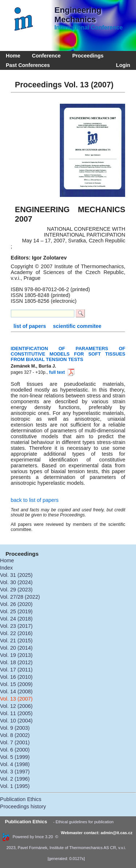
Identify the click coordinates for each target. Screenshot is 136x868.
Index (6, 568)
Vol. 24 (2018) (16, 619)
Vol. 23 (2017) (16, 626)
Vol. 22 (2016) (16, 633)
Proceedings (88, 56)
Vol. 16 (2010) (16, 677)
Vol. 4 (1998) (15, 764)
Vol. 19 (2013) (16, 655)
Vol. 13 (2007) (16, 699)
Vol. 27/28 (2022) (20, 597)
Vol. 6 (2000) (15, 750)
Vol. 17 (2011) (16, 670)
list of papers (30, 326)
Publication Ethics (21, 799)
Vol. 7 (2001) (15, 742)
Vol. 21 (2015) (16, 641)
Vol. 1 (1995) (15, 786)
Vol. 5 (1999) (15, 757)
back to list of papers (35, 500)
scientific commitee (77, 326)
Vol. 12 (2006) (16, 706)
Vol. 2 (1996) (15, 779)
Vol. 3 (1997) (15, 772)
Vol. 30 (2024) (16, 582)
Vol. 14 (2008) (16, 691)
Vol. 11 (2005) (16, 713)
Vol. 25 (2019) (16, 611)
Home (13, 56)
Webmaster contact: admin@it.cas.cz (97, 833)
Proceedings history (23, 806)
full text (61, 372)
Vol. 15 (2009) (16, 684)
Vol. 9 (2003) (15, 728)
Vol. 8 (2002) (15, 735)
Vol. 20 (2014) (16, 648)
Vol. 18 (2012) (16, 662)
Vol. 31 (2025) (16, 575)
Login (122, 65)
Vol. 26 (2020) (16, 604)
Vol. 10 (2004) (16, 721)
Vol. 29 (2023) (16, 590)
